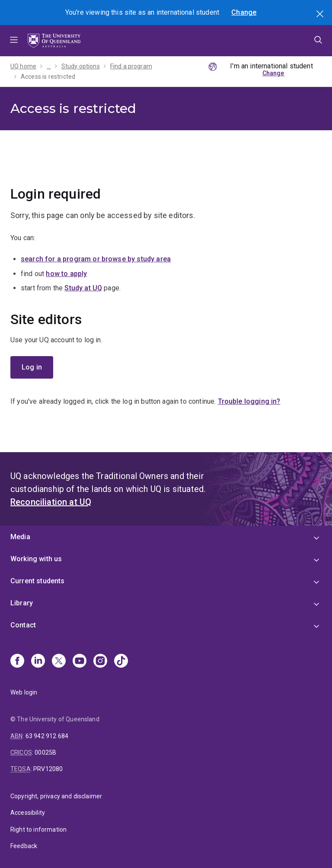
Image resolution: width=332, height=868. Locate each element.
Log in (32, 367)
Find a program (131, 66)
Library (22, 603)
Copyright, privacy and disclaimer (56, 796)
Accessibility (28, 813)
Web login (24, 692)
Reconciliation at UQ (51, 502)
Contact (23, 625)
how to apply (66, 274)
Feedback (24, 846)
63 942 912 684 (47, 736)
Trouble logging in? (249, 401)
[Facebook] (17, 662)
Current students (38, 581)
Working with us (36, 559)
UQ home (23, 66)
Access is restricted (48, 77)
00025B (45, 752)
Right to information (38, 829)
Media (20, 537)
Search (321, 15)
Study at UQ (83, 288)
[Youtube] (80, 662)
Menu (14, 41)
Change (244, 12)
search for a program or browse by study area (96, 259)
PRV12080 (48, 769)
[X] (59, 662)
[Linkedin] (38, 662)
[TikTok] (121, 662)
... (49, 66)
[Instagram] (100, 662)
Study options (81, 66)
